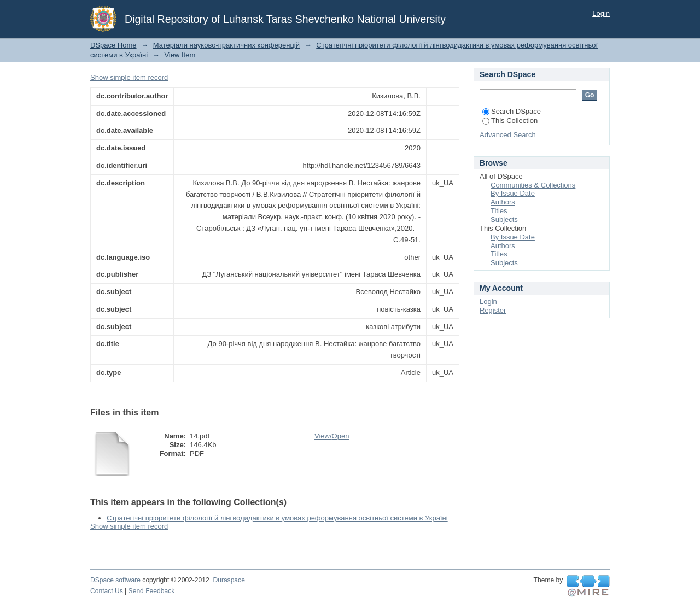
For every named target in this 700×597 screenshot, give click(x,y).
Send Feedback (152, 591)
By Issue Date (513, 193)
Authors (503, 202)
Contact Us (107, 591)
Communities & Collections (533, 185)
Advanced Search (508, 135)
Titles (499, 211)
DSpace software (115, 580)
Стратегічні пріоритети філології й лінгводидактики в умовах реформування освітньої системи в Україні (277, 518)
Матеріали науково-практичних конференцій (226, 45)
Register (493, 310)
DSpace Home (113, 45)
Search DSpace (512, 111)
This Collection (510, 121)
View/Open (332, 436)
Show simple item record (129, 77)
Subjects (504, 220)
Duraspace (229, 580)
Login (601, 13)
